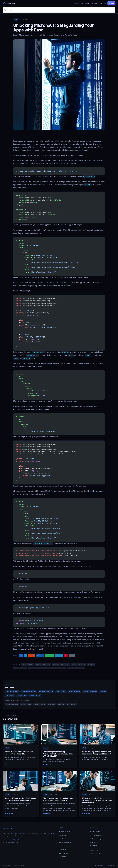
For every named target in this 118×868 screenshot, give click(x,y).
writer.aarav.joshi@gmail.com (12, 840)
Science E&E (52, 704)
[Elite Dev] (9, 3)
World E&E (61, 704)
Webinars (95, 3)
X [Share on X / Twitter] (26, 656)
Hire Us (111, 3)
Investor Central (12, 692)
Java (16, 19)
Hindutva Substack (96, 854)
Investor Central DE (46, 692)
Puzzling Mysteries (90, 692)
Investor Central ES (29, 692)
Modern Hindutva (71, 704)
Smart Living (61, 692)
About (104, 3)
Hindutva (103, 692)
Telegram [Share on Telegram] (59, 656)
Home (77, 3)
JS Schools (10, 696)
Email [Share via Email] (72, 656)
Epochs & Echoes (74, 692)
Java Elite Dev (35, 696)
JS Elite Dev (22, 696)
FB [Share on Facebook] (21, 656)
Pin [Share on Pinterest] (66, 656)
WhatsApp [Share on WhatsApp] (49, 656)
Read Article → (10, 765)
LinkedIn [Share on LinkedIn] (40, 656)
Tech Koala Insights (12, 704)
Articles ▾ (85, 3)
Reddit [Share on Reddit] (32, 656)
